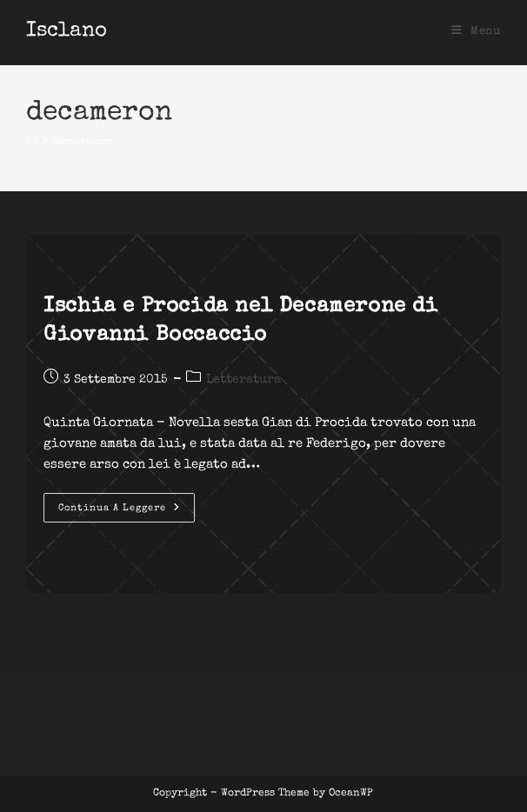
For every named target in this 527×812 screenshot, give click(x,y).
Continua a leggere (127, 512)
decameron (83, 142)
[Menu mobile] (476, 32)
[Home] (32, 142)
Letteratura (243, 380)
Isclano (67, 31)
